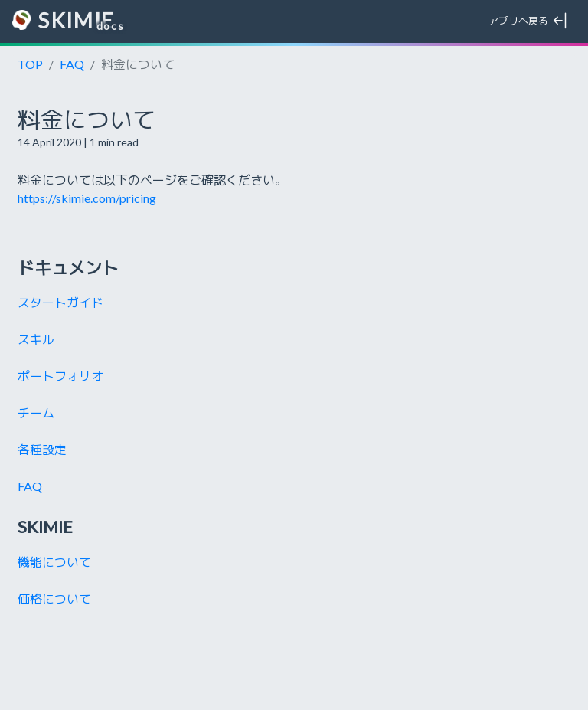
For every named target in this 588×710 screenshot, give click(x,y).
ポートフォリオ (60, 376)
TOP (30, 64)
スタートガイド (60, 302)
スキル (36, 339)
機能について (54, 562)
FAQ (72, 64)
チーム (36, 412)
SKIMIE (63, 21)
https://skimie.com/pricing (87, 198)
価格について (54, 599)
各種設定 (42, 449)
